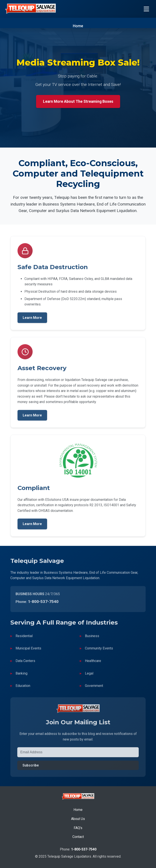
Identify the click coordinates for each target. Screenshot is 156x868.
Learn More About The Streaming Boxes (78, 101)
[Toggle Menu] (146, 9)
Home (78, 26)
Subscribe (31, 767)
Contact (78, 837)
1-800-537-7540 (43, 603)
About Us (78, 819)
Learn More (32, 319)
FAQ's (78, 828)
